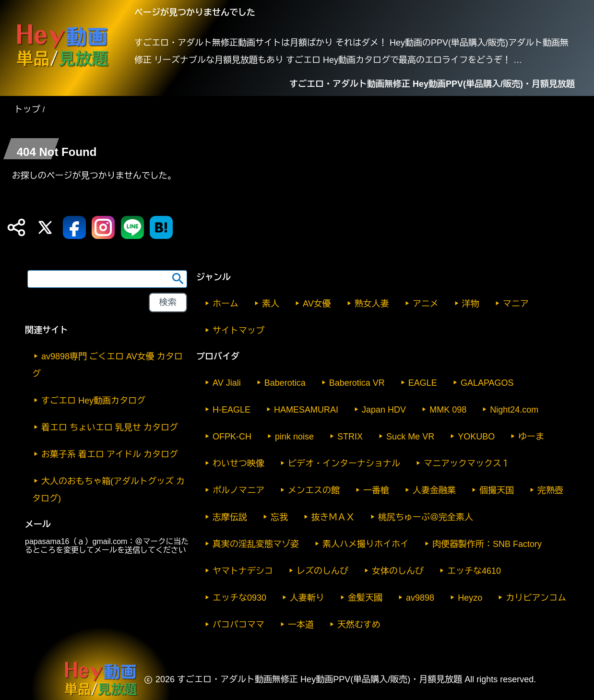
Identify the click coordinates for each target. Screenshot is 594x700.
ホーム (226, 304)
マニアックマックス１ (467, 463)
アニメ (426, 304)
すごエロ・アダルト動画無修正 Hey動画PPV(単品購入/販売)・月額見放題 (432, 84)
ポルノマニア (238, 490)
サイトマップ (238, 331)
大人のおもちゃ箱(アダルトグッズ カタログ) (108, 490)
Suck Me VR (410, 437)
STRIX (350, 437)
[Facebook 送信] (74, 227)
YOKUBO (476, 437)
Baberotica (285, 383)
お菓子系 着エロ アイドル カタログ (110, 454)
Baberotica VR (357, 383)
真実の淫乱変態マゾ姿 (256, 544)
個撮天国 (497, 490)
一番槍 (376, 490)
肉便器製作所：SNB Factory (487, 544)
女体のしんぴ (398, 571)
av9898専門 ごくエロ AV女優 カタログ (107, 365)
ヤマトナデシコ (243, 571)
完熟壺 (550, 490)
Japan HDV (384, 410)
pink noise (294, 437)
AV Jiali (227, 383)
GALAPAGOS (487, 383)
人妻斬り (307, 598)
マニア (516, 304)
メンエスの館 (314, 490)
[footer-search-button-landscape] (168, 303)
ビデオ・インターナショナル (344, 463)
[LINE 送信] (132, 227)
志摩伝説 (230, 517)
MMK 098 (448, 410)
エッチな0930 (239, 598)
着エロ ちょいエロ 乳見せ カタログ (110, 427)
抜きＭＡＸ (333, 517)
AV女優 (317, 304)
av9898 (420, 598)
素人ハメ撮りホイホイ (366, 544)
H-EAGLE (232, 410)
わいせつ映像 (238, 463)
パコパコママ (238, 625)
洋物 (471, 304)
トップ (27, 109)
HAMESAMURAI (306, 410)
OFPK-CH (232, 437)
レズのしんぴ (322, 571)
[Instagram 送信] (103, 227)
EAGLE (423, 383)
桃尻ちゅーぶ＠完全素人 (426, 517)
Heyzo (470, 598)
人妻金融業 (434, 490)
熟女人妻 (372, 304)
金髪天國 (365, 598)
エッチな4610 (474, 571)
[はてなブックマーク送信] (161, 227)
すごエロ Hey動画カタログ (93, 401)
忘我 (279, 517)
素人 (271, 304)
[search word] (107, 279)
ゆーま (531, 437)
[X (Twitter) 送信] (45, 227)
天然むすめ (359, 625)
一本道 (301, 625)
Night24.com (514, 410)
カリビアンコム (536, 598)
